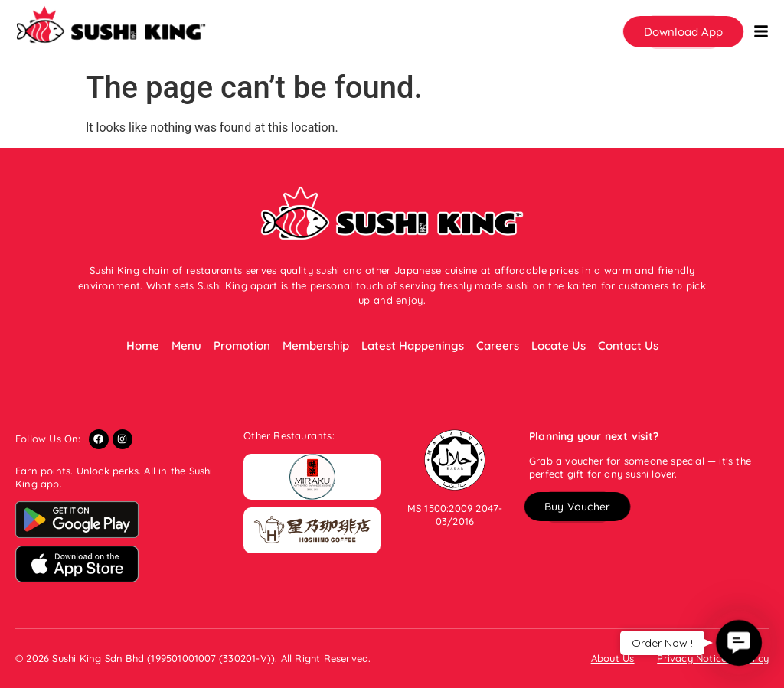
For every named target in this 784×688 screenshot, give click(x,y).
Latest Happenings (413, 346)
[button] (683, 32)
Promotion (242, 346)
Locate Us (559, 346)
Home (143, 346)
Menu (186, 346)
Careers (498, 346)
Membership (316, 346)
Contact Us (628, 346)
